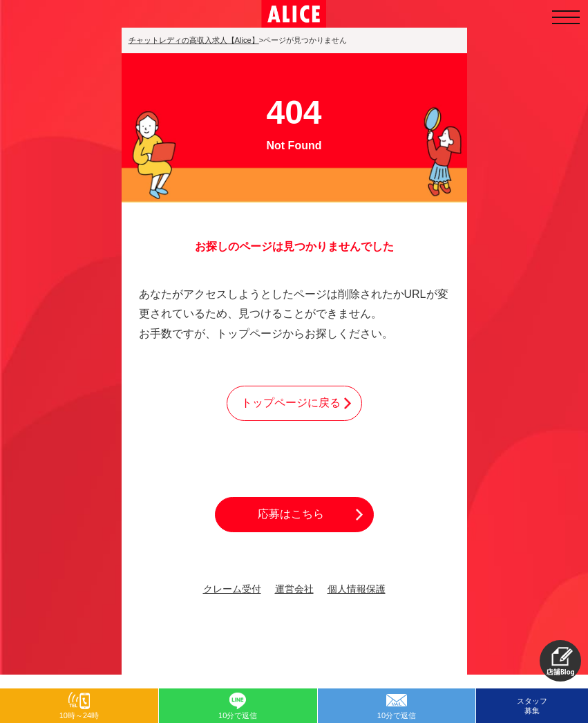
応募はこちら (291, 514)
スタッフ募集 (532, 706)
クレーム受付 (232, 589)
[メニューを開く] (566, 17)
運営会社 (294, 589)
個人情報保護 (357, 589)
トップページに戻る (291, 403)
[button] (560, 661)
